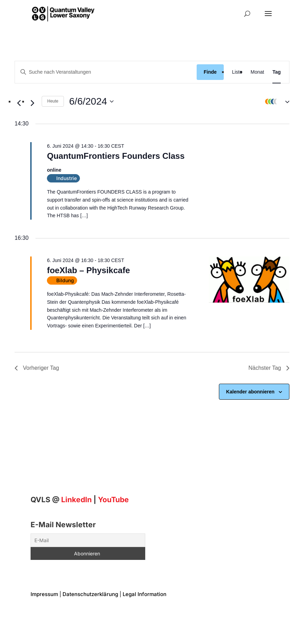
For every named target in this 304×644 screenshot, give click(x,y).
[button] (276, 101)
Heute (53, 101)
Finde (210, 72)
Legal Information (145, 594)
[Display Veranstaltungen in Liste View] (237, 72)
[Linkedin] (76, 500)
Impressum (44, 594)
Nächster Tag (269, 368)
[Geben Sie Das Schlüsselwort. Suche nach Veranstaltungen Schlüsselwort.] (106, 72)
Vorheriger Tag (37, 368)
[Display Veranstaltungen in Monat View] (257, 72)
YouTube (113, 500)
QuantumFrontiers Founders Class (116, 156)
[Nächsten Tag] (32, 103)
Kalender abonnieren (250, 392)
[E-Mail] (88, 540)
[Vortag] (19, 103)
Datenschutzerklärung (90, 594)
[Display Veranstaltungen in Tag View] (277, 72)
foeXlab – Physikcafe (88, 270)
